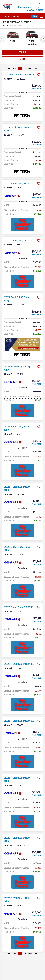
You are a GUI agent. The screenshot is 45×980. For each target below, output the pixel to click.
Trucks (22, 52)
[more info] (22, 71)
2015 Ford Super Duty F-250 (20, 75)
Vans (22, 59)
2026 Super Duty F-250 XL (19, 184)
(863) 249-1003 (36, 4)
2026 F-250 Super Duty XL (19, 664)
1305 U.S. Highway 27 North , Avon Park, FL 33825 (31, 9)
